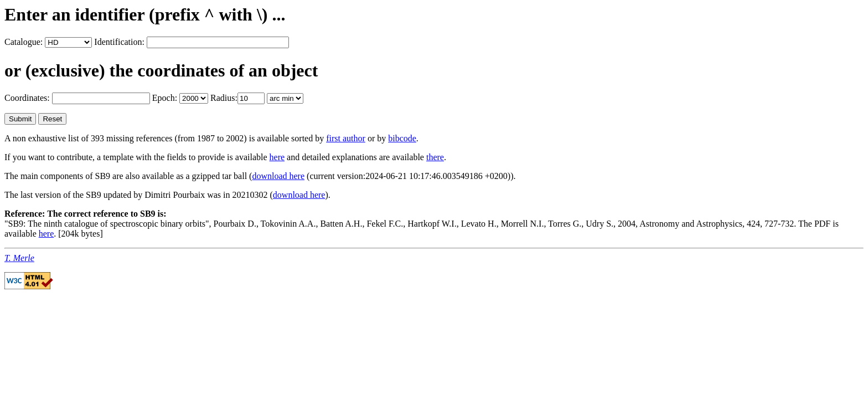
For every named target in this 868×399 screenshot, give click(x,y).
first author (346, 138)
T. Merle (19, 258)
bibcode (402, 138)
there (435, 157)
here (277, 157)
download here (278, 176)
